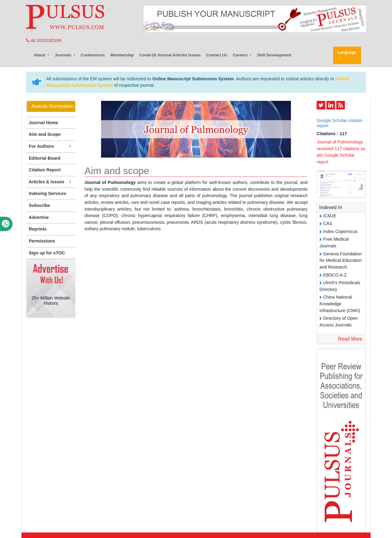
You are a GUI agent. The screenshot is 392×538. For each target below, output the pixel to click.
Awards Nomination (52, 106)
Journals (63, 55)
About (40, 55)
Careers (241, 55)
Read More (350, 339)
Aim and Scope (45, 134)
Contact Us (217, 55)
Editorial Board (45, 158)
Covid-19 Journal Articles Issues (170, 55)
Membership (122, 55)
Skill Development (274, 55)
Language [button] (347, 52)
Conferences (93, 55)
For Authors (51, 146)
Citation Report (45, 170)
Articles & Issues (51, 182)
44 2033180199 (44, 40)
